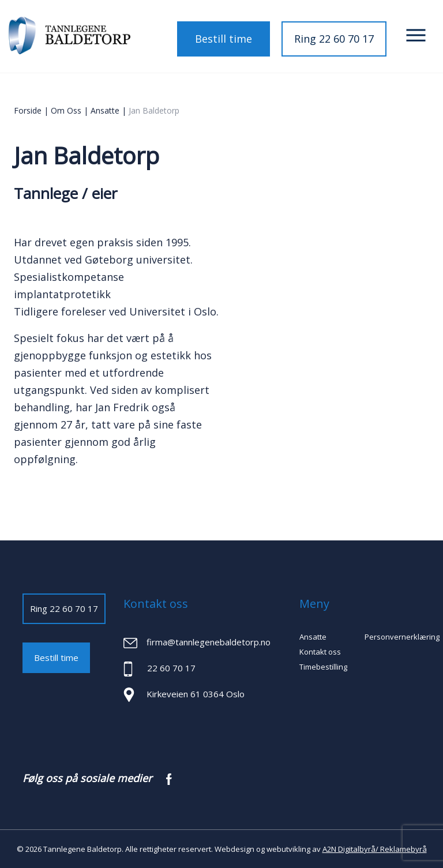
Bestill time (224, 39)
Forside (28, 110)
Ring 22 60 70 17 (334, 39)
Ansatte (105, 110)
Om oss (66, 110)
